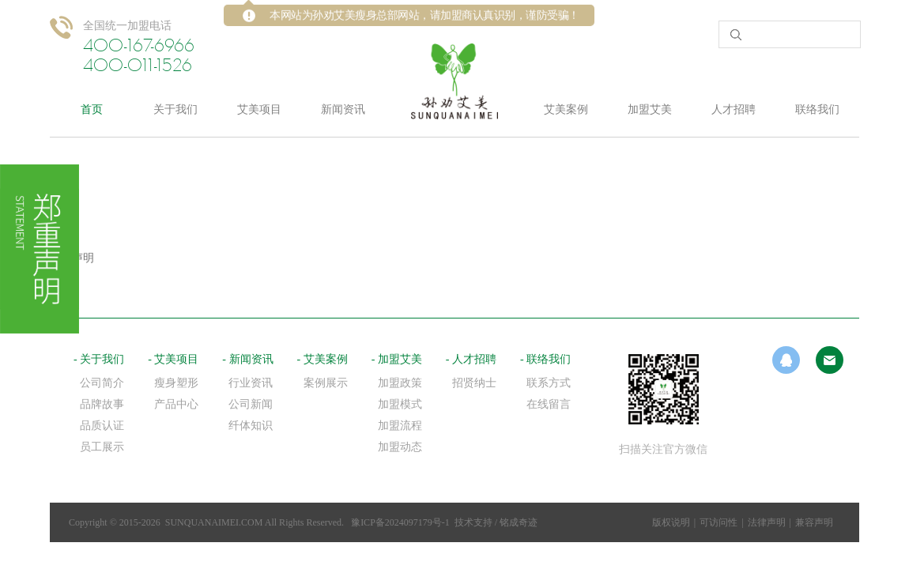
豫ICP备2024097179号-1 (400, 522)
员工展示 (102, 447)
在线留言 (549, 404)
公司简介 (102, 383)
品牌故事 (102, 404)
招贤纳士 (474, 383)
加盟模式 (400, 404)
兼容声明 (814, 522)
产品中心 (176, 404)
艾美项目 (259, 109)
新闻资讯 (343, 109)
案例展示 (326, 383)
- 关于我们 (99, 359)
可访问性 (719, 522)
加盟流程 (400, 426)
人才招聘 (734, 109)
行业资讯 (251, 383)
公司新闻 (251, 404)
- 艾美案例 (322, 359)
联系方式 (549, 383)
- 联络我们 (545, 359)
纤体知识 (251, 426)
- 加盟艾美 (397, 359)
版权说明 (671, 522)
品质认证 (102, 426)
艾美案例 (566, 109)
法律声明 (767, 522)
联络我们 (817, 109)
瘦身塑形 (176, 383)
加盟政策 (400, 383)
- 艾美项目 (173, 359)
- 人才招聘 (471, 359)
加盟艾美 (650, 109)
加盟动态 (400, 447)
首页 (92, 109)
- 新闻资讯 (247, 359)
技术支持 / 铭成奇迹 (496, 522)
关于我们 (175, 109)
